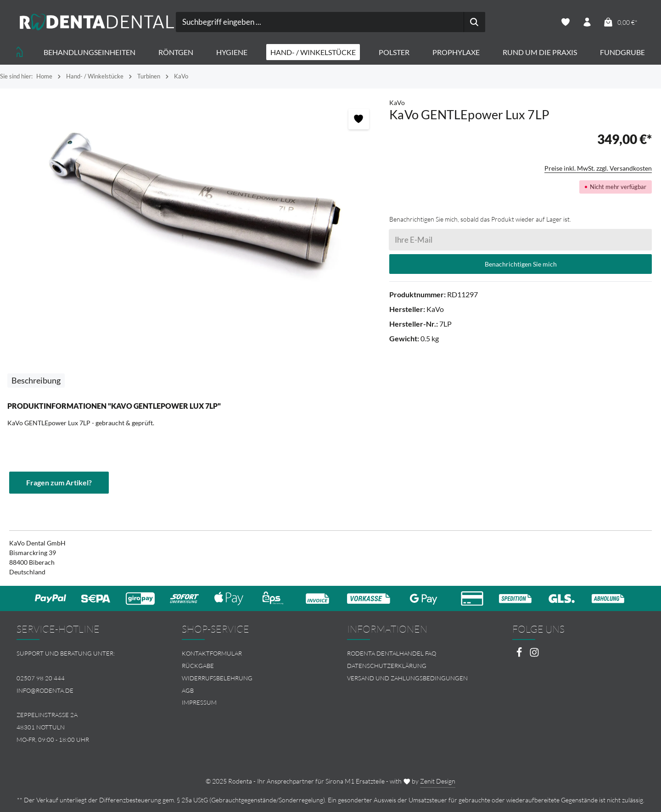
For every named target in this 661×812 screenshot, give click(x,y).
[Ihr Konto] (587, 22)
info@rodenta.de (45, 690)
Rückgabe (198, 666)
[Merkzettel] (566, 22)
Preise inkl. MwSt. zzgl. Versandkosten (598, 168)
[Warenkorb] (620, 22)
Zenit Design (438, 781)
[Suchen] (474, 22)
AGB (188, 690)
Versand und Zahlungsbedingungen (407, 678)
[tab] (36, 381)
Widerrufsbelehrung (217, 678)
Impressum (199, 702)
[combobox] (320, 22)
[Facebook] (520, 655)
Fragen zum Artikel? (59, 482)
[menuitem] (248, 653)
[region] (195, 202)
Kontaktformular (212, 653)
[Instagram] (534, 655)
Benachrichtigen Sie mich (521, 264)
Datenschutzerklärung (387, 666)
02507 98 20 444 (41, 678)
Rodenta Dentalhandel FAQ (392, 653)
